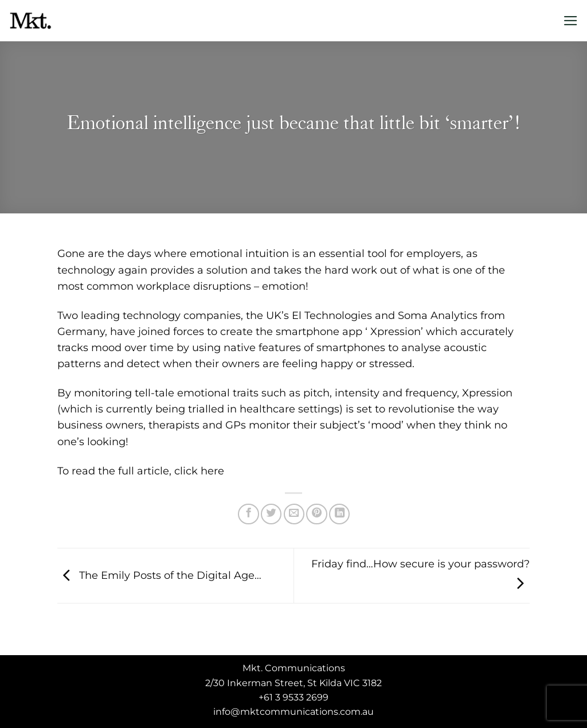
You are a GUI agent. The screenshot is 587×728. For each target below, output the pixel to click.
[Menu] (571, 21)
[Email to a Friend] (294, 514)
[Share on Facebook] (248, 514)
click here (199, 471)
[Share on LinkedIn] (339, 514)
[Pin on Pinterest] (316, 514)
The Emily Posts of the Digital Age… (159, 575)
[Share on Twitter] (271, 514)
